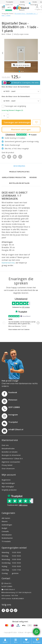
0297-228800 (7, 586)
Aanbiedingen (7, 525)
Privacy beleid (7, 465)
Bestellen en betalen (19, 183)
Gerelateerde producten (14, 177)
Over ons (5, 445)
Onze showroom (8, 469)
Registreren (6, 480)
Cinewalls (5, 531)
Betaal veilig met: (20, 622)
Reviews (33, 177)
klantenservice (8, 263)
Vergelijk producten (9, 490)
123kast (8, 34)
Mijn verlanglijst (8, 487)
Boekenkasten (7, 538)
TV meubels (6, 541)
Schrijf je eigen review (21, 34)
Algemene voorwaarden (11, 462)
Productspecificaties (19, 172)
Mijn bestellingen (8, 483)
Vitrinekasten (7, 535)
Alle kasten (6, 518)
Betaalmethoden (8, 449)
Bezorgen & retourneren (11, 455)
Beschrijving (19, 166)
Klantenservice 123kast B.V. (12, 459)
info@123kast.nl (8, 589)
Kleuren (5, 521)
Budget (4, 528)
